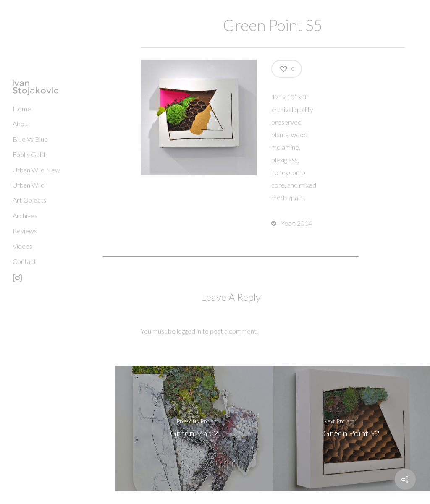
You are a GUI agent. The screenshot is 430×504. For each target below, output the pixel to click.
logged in (189, 331)
